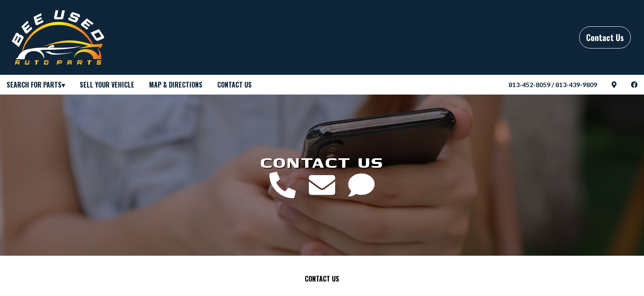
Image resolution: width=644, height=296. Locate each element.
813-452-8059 (529, 84)
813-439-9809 (576, 84)
